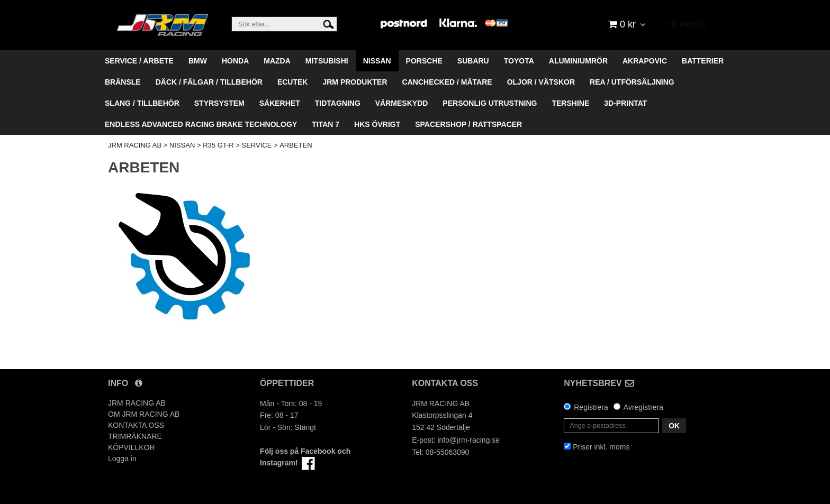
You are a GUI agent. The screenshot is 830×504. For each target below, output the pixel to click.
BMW (198, 61)
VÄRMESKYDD (402, 103)
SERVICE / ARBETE (139, 61)
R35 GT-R (218, 145)
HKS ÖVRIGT (377, 124)
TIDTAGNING (338, 103)
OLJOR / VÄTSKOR (541, 82)
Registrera (591, 407)
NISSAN (377, 61)
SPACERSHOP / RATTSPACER (468, 124)
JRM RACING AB (135, 145)
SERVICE (257, 145)
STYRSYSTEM (219, 103)
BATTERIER (703, 61)
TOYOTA (519, 61)
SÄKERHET (280, 103)
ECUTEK (293, 82)
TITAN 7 (326, 124)
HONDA (235, 61)
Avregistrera (643, 407)
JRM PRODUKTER (355, 82)
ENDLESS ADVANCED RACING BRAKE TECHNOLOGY (201, 124)
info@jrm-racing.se (468, 440)
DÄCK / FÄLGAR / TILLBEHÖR (209, 82)
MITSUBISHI (327, 61)
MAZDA (277, 61)
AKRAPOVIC (645, 61)
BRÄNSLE (123, 82)
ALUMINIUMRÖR (578, 61)
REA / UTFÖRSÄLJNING (632, 82)
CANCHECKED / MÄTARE (447, 82)
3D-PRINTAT (625, 103)
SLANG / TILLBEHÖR (142, 103)
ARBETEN (296, 145)
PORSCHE (424, 61)
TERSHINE (570, 103)
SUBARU (473, 61)
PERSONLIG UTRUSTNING (490, 103)
